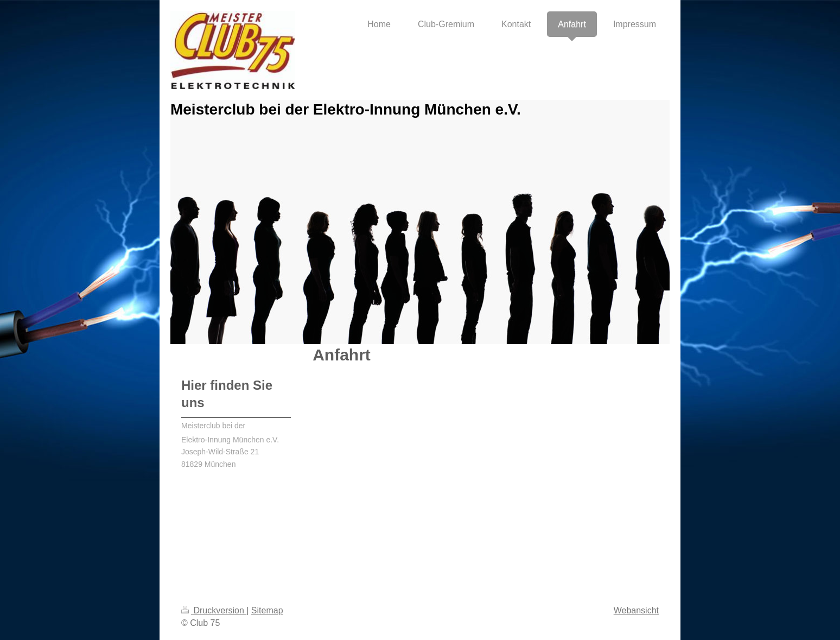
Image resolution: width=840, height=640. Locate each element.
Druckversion (214, 610)
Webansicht (636, 610)
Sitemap (267, 610)
